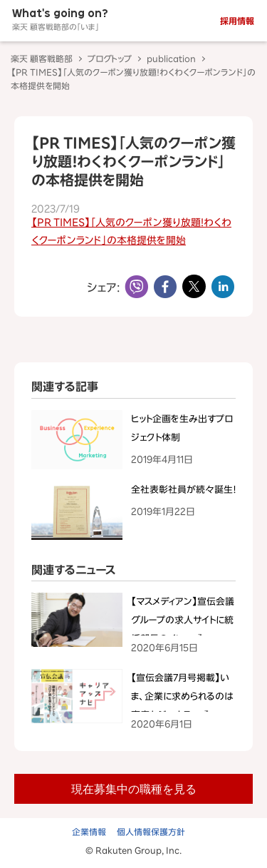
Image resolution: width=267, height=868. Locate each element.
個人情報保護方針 (151, 832)
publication (171, 58)
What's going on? (60, 20)
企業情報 (89, 832)
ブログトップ (110, 58)
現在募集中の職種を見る (134, 788)
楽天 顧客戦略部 (42, 58)
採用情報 (237, 21)
